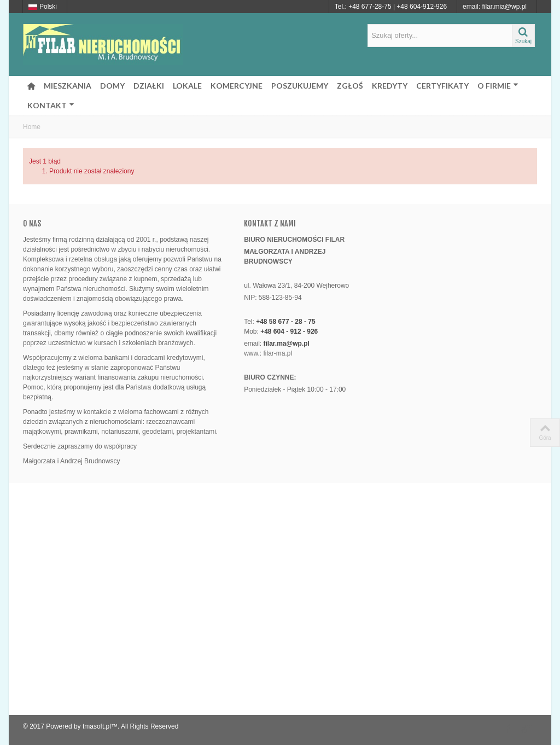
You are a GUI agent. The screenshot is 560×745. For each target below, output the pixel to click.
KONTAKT (51, 105)
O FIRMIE (498, 86)
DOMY (112, 86)
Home (32, 127)
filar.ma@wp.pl (287, 344)
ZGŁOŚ (350, 86)
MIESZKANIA (68, 86)
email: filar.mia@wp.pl (495, 7)
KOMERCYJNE (237, 86)
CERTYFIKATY (442, 86)
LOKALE (187, 86)
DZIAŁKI (149, 86)
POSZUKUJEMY (300, 86)
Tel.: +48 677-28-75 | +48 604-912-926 (391, 7)
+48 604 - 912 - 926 (289, 331)
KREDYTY (390, 86)
